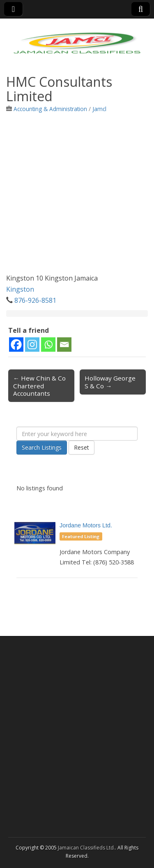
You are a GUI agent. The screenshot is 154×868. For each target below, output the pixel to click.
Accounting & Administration (50, 109)
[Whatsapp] (48, 345)
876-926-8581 (35, 300)
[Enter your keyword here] (77, 434)
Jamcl (99, 109)
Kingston (20, 289)
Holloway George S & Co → (110, 382)
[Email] (64, 345)
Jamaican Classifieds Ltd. (86, 848)
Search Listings (42, 447)
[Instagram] (32, 345)
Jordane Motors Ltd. (86, 525)
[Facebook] (16, 345)
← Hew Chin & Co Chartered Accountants (39, 385)
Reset (82, 447)
